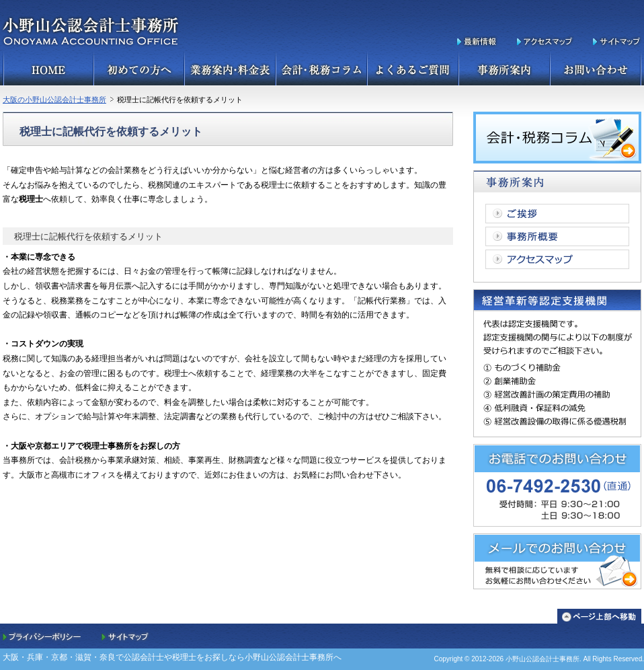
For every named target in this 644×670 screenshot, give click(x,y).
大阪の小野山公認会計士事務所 (54, 100)
